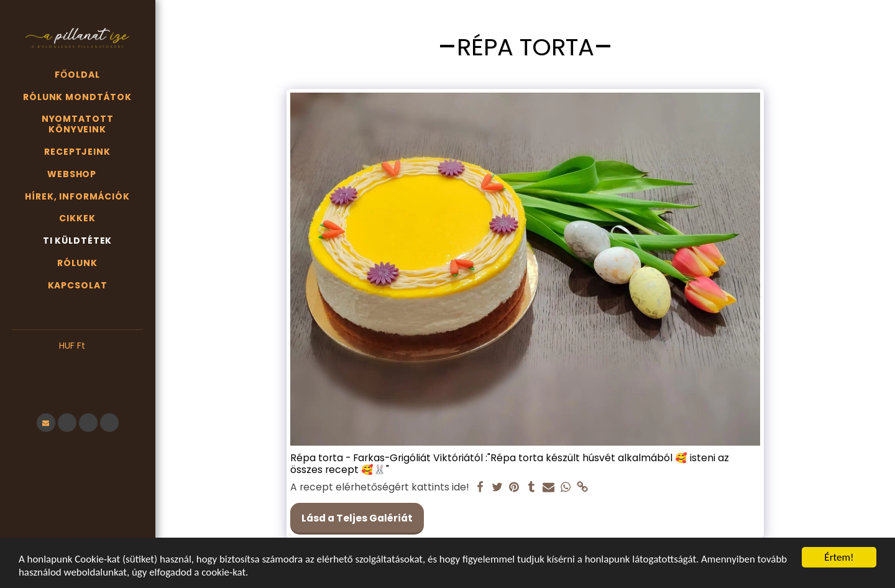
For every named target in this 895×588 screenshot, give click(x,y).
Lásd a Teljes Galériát (357, 518)
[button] (77, 365)
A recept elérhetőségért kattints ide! (380, 487)
